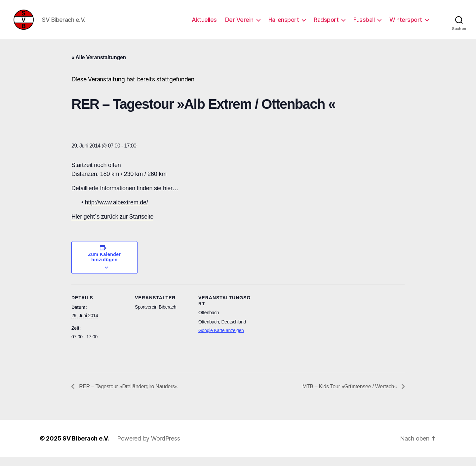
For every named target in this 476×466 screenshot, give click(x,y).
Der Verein (239, 24)
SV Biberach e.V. (86, 447)
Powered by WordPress (149, 447)
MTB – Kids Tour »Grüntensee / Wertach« (350, 395)
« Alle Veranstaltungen (99, 66)
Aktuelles (204, 24)
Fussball (364, 24)
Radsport (326, 24)
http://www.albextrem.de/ (117, 211)
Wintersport (406, 24)
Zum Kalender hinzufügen (105, 266)
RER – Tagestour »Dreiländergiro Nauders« (128, 395)
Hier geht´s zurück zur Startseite (112, 226)
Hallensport (284, 24)
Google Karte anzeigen (221, 339)
